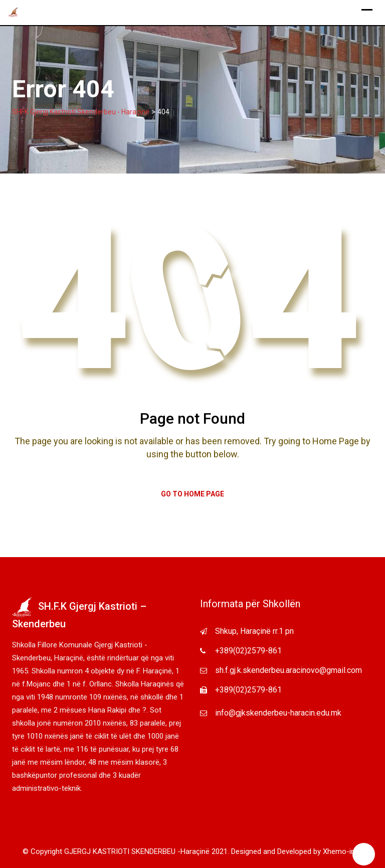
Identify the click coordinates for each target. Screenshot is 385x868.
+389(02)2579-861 (248, 651)
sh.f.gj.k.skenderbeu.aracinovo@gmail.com (288, 670)
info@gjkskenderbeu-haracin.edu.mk (278, 713)
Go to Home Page (192, 494)
